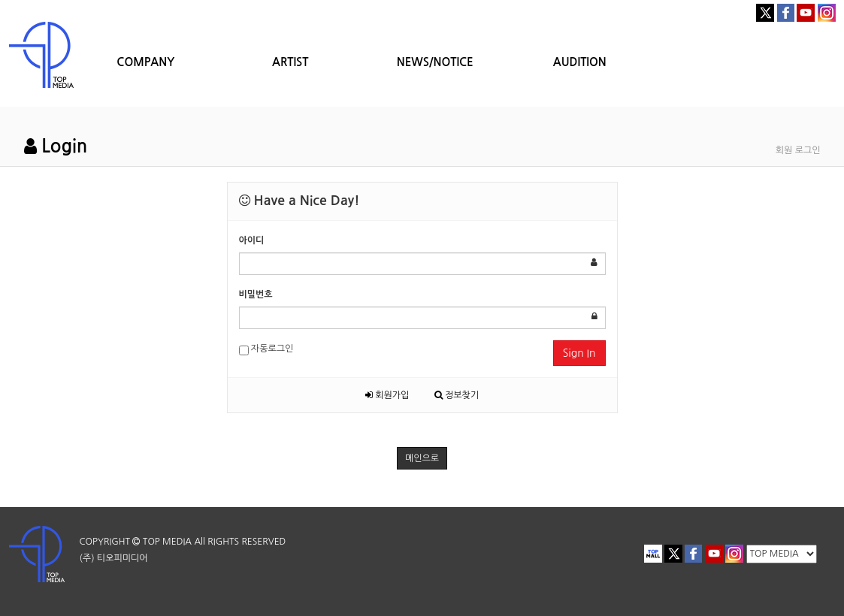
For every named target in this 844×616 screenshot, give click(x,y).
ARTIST (290, 62)
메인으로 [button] (422, 458)
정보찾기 (457, 395)
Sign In (579, 353)
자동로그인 (266, 350)
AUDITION (580, 62)
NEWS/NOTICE (435, 62)
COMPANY (145, 62)
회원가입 (387, 395)
